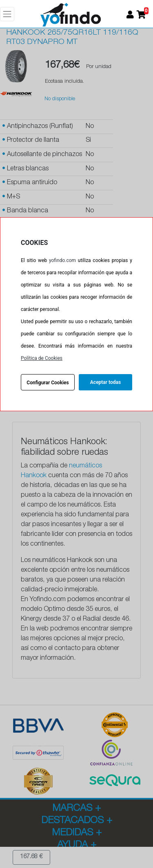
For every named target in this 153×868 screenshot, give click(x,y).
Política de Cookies (42, 358)
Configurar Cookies (48, 383)
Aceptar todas (105, 382)
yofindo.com (62, 260)
